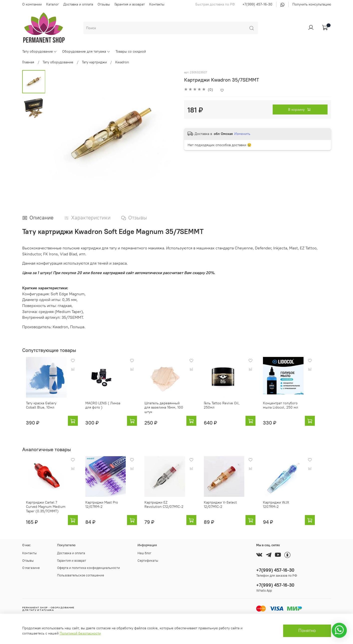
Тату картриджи (94, 62)
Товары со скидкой (131, 51)
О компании (32, 4)
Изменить (242, 134)
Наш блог (144, 553)
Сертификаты (148, 561)
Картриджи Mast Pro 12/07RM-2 (102, 508)
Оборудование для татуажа (86, 51)
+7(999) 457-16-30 (257, 4)
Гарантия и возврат (130, 4)
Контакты (157, 4)
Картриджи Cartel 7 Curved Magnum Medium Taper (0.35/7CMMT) (44, 510)
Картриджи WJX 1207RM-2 (297, 506)
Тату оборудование (40, 51)
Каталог (53, 4)
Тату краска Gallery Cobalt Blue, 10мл (43, 409)
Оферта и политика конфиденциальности (89, 568)
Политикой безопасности (80, 633)
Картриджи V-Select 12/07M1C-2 (228, 508)
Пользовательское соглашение (81, 575)
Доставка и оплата (78, 4)
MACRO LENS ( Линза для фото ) (106, 409)
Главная (28, 62)
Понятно (307, 631)
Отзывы (104, 4)
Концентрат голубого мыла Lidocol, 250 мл (297, 409)
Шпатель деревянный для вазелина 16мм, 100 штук (170, 409)
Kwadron (122, 62)
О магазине (31, 568)
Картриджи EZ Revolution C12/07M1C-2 (169, 508)
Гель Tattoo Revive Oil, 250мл (230, 409)
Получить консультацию (312, 4)
